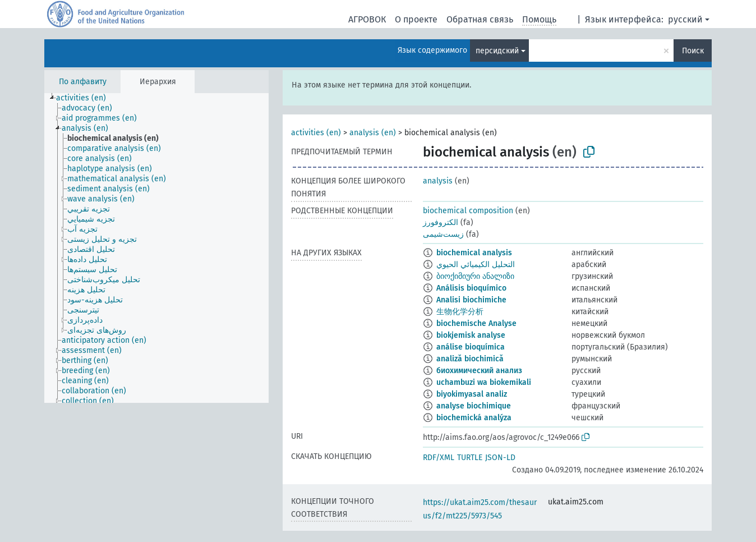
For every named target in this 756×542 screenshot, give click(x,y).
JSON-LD (500, 458)
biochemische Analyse (476, 323)
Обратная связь (480, 19)
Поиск (693, 51)
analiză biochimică (470, 359)
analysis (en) (373, 133)
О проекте (416, 19)
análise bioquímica (471, 347)
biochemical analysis (474, 253)
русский (685, 19)
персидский (497, 51)
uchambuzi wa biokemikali (484, 382)
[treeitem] (86, 98)
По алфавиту (83, 82)
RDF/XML (439, 458)
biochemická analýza (474, 418)
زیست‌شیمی (443, 234)
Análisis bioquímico (471, 288)
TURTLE (470, 458)
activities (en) (316, 133)
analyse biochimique (474, 406)
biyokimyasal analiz (472, 394)
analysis (438, 181)
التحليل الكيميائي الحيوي (476, 265)
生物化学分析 (460, 312)
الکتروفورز (441, 222)
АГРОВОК (367, 19)
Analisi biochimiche (471, 300)
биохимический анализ (479, 371)
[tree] (156, 248)
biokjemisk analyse (471, 335)
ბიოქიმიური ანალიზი (475, 276)
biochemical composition (468, 211)
